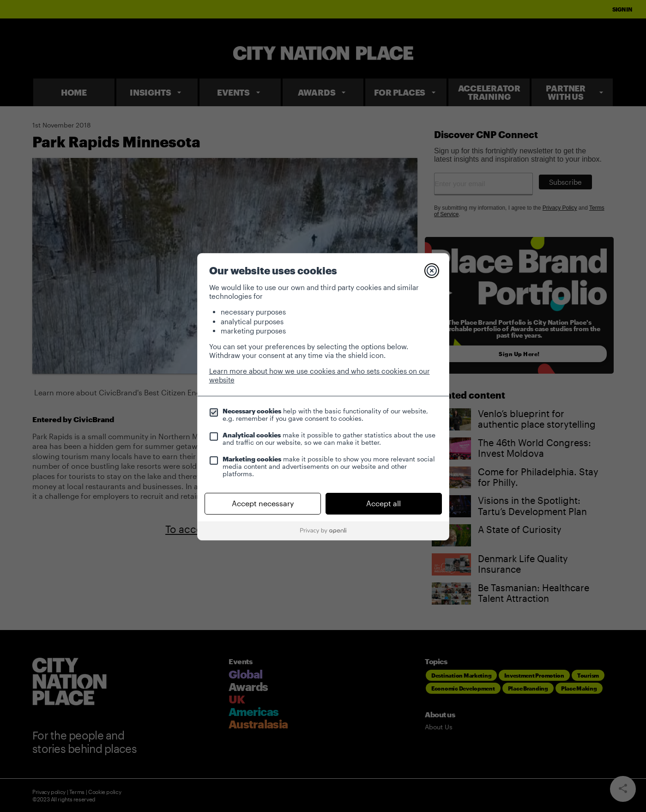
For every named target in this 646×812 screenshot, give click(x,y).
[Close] (432, 271)
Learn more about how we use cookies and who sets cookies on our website (320, 375)
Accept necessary (263, 503)
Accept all (383, 503)
